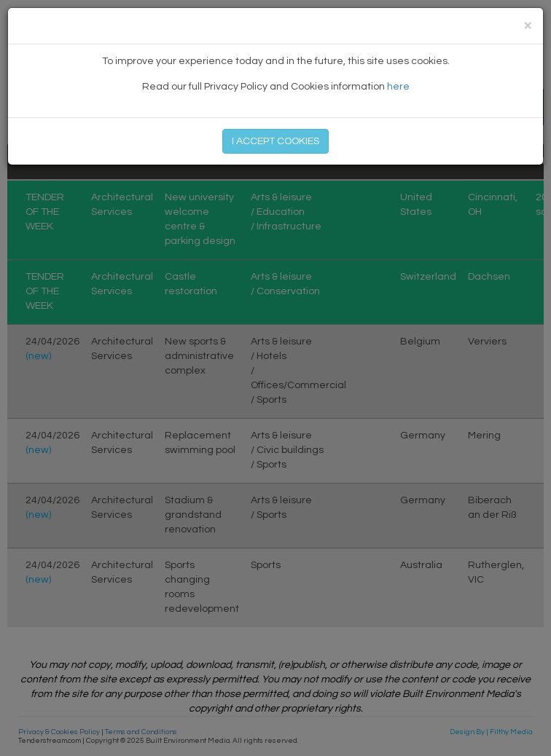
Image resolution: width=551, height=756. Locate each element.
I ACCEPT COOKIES (275, 141)
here (398, 87)
